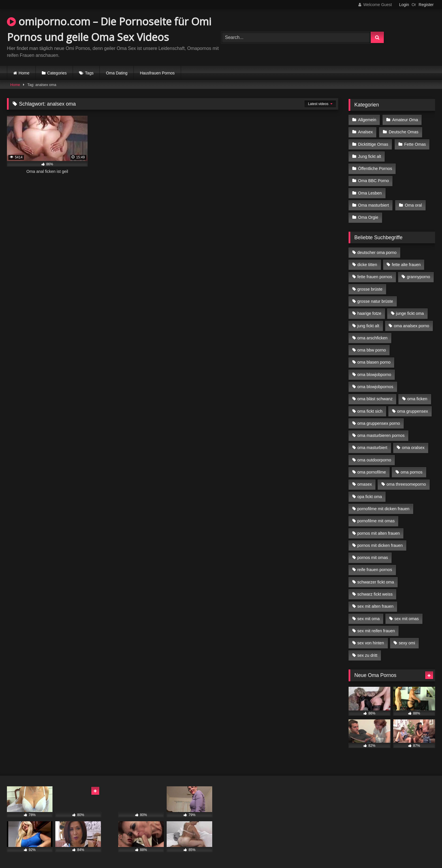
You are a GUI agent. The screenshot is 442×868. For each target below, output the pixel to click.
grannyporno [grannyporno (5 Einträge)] (419, 277)
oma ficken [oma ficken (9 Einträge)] (417, 399)
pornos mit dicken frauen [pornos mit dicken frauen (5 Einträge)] (380, 545)
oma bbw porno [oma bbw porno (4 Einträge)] (372, 350)
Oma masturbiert (374, 205)
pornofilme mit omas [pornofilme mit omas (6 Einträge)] (376, 521)
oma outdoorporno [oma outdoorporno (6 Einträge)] (374, 460)
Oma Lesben (370, 193)
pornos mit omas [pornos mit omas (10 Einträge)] (373, 558)
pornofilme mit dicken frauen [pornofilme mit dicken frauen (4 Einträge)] (383, 509)
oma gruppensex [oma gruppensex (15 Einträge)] (412, 411)
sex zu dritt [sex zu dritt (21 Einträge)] (367, 655)
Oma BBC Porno (374, 181)
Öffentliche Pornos (375, 169)
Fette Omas (415, 144)
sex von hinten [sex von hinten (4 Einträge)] (371, 643)
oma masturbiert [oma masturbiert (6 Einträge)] (372, 448)
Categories (57, 73)
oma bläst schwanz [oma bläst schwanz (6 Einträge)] (375, 399)
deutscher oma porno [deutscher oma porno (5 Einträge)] (377, 252)
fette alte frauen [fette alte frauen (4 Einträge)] (406, 265)
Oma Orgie (368, 217)
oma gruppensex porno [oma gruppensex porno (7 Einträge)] (379, 423)
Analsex (365, 132)
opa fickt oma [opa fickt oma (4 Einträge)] (370, 497)
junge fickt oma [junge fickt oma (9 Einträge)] (410, 313)
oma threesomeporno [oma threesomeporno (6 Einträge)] (406, 484)
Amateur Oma (405, 120)
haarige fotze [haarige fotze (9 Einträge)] (369, 313)
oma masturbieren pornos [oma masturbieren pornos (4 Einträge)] (381, 435)
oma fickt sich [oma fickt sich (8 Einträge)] (370, 411)
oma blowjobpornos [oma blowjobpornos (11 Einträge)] (375, 387)
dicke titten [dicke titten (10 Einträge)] (367, 265)
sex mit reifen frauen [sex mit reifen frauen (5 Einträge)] (376, 631)
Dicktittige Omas (373, 144)
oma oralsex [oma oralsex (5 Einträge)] (413, 448)
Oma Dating (117, 73)
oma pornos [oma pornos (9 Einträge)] (411, 472)
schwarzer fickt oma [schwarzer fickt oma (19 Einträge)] (376, 582)
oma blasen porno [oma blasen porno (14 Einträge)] (374, 362)
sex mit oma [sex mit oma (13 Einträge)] (368, 619)
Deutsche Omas (404, 132)
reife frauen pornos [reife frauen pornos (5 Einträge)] (375, 570)
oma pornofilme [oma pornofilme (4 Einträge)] (372, 472)
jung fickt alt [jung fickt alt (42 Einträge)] (368, 326)
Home (24, 73)
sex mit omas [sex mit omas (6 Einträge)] (407, 619)
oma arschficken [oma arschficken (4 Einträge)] (372, 338)
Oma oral (413, 205)
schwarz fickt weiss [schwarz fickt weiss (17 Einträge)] (375, 594)
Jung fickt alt (370, 156)
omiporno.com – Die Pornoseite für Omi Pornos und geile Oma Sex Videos (109, 29)
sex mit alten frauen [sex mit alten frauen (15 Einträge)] (375, 606)
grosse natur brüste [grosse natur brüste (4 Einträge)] (375, 301)
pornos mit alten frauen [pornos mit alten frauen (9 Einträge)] (378, 533)
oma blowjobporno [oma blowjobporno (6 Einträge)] (374, 375)
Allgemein (367, 120)
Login (404, 5)
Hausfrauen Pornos (157, 73)
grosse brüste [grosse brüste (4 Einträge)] (370, 289)
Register (426, 5)
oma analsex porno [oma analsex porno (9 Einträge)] (411, 326)
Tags (89, 73)
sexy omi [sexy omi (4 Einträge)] (407, 643)
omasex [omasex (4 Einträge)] (364, 484)
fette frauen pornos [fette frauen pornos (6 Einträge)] (375, 277)
